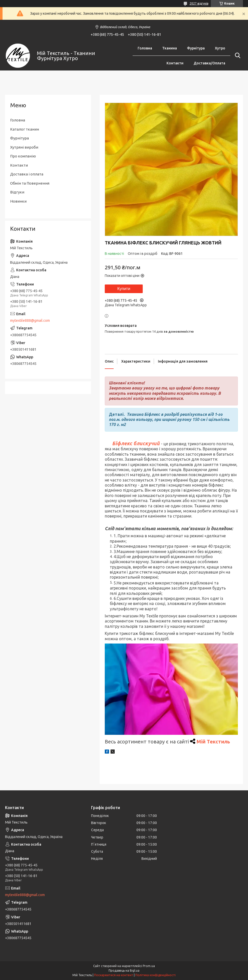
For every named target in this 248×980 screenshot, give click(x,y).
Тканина (170, 48)
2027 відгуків (199, 3)
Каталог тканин (25, 129)
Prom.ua (149, 966)
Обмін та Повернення (30, 183)
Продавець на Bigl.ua (124, 970)
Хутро (220, 48)
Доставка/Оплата (209, 63)
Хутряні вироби (24, 147)
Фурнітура (196, 48)
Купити (124, 289)
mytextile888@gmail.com (30, 320)
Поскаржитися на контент (114, 975)
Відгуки (17, 192)
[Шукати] (237, 56)
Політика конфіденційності (156, 975)
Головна (145, 48)
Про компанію (23, 156)
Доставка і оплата (27, 174)
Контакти (175, 63)
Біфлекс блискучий (136, 443)
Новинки (18, 201)
